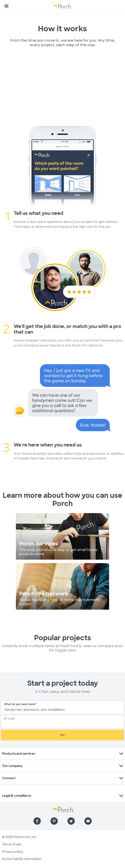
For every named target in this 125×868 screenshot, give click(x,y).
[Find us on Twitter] (71, 821)
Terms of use (12, 844)
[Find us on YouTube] (88, 821)
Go (62, 735)
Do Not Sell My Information (22, 859)
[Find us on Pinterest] (54, 821)
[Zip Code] (64, 724)
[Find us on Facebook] (37, 821)
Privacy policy (13, 852)
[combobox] (62, 707)
